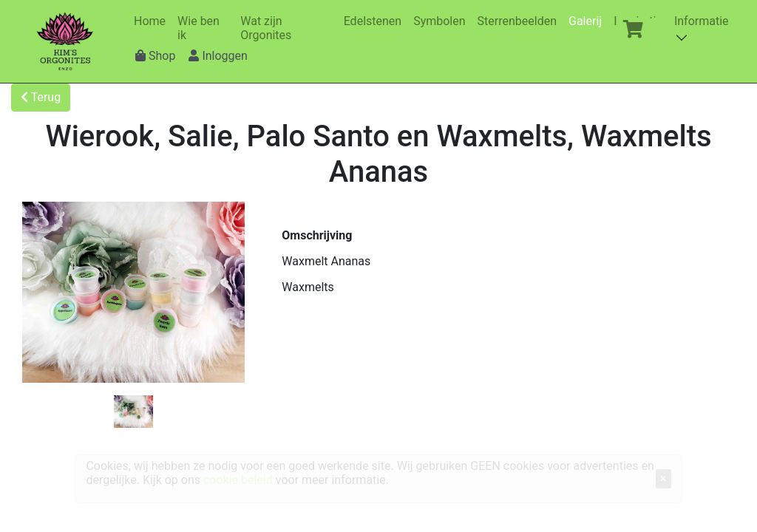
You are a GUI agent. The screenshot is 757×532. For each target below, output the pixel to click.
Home (153, 21)
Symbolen (442, 21)
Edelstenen (376, 21)
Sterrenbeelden (520, 21)
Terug (41, 97)
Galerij (588, 21)
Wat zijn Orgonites (288, 28)
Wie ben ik (204, 28)
